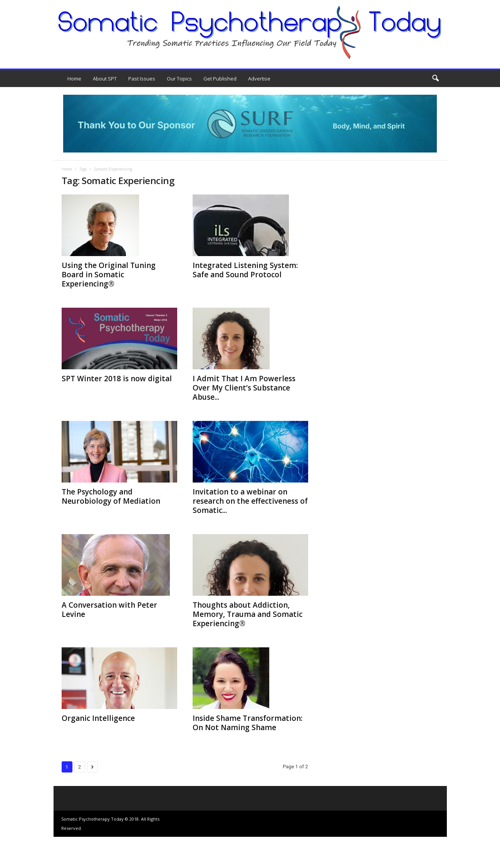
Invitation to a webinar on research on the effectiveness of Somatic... (250, 501)
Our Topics (179, 79)
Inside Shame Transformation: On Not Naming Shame (247, 723)
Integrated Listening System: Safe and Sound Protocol (245, 270)
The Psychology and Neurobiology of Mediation (111, 496)
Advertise (259, 79)
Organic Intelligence (98, 718)
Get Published (220, 79)
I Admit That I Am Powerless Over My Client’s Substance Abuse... (244, 388)
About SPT (105, 79)
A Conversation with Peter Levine (109, 610)
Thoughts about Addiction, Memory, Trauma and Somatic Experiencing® (247, 614)
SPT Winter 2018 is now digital (117, 379)
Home (74, 79)
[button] (435, 79)
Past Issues (142, 79)
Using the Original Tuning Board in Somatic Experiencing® (109, 275)
